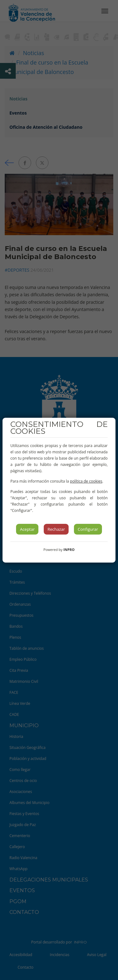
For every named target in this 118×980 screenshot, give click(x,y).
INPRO (69, 549)
